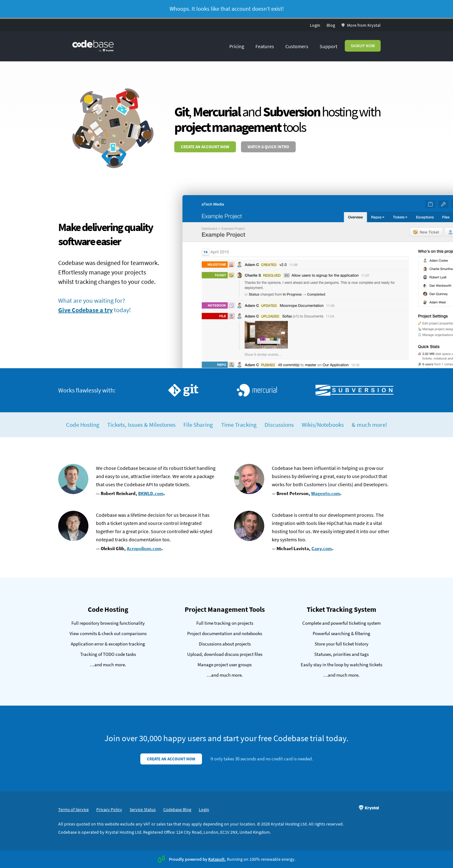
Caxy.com (322, 548)
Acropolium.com (144, 548)
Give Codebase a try (85, 310)
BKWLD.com (151, 493)
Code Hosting (83, 425)
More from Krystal (361, 25)
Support (328, 46)
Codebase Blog (177, 809)
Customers (297, 46)
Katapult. (217, 859)
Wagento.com (326, 493)
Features (265, 46)
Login (315, 25)
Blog (331, 25)
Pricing (237, 46)
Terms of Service (73, 809)
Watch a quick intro (268, 147)
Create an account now (205, 147)
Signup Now (363, 46)
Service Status (143, 809)
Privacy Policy (109, 809)
